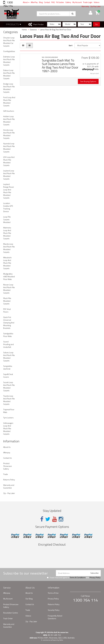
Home (24, 30)
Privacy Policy (95, 577)
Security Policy (54, 610)
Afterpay (7, 452)
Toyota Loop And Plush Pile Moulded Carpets (9, 400)
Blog (41, 2)
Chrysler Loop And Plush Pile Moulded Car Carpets (9, 42)
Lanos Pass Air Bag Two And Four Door (56, 30)
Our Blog (29, 599)
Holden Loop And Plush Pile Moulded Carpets (9, 120)
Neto (61, 640)
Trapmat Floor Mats (9, 411)
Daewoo (33, 30)
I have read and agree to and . (74, 578)
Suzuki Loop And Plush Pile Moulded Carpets (9, 386)
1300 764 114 (8, 4)
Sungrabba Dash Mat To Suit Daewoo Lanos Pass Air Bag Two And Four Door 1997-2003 (60, 66)
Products (14, 24)
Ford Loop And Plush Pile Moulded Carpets (9, 101)
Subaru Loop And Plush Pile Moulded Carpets (9, 357)
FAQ (53, 2)
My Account (77, 2)
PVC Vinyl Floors (7, 310)
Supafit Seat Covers (8, 376)
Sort (71, 45)
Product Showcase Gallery (8, 466)
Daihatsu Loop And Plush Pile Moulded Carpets (9, 61)
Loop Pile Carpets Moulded (7, 219)
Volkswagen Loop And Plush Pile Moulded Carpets (8, 428)
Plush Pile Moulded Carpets (7, 301)
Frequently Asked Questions (55, 617)
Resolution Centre (11, 613)
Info (97, 69)
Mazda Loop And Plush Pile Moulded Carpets (9, 248)
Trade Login (88, 2)
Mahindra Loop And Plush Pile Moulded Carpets (7, 233)
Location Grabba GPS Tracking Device (8, 207)
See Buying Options (88, 81)
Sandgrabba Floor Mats (8, 335)
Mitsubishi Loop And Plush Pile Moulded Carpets (7, 263)
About (26, 2)
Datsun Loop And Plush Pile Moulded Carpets (9, 74)
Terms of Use (53, 593)
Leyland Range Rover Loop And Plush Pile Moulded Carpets (9, 191)
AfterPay (34, 2)
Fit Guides (60, 2)
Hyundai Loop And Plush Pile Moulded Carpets (9, 148)
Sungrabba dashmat (8, 367)
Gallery (68, 2)
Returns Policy (9, 480)
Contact (47, 2)
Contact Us (8, 458)
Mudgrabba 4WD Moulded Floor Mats (9, 276)
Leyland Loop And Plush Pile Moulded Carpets (9, 175)
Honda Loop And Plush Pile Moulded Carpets (9, 134)
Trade (6, 474)
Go (96, 24)
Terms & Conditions (78, 577)
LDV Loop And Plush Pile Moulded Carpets (9, 161)
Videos (97, 2)
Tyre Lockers (8, 418)
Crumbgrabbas (9, 51)
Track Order (8, 618)
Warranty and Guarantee (9, 486)
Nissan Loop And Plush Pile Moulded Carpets (9, 289)
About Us (7, 447)
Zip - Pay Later (9, 493)
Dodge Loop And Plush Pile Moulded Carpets (9, 88)
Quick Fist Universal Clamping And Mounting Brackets (9, 323)
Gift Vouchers (9, 111)
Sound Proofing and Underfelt (8, 344)
